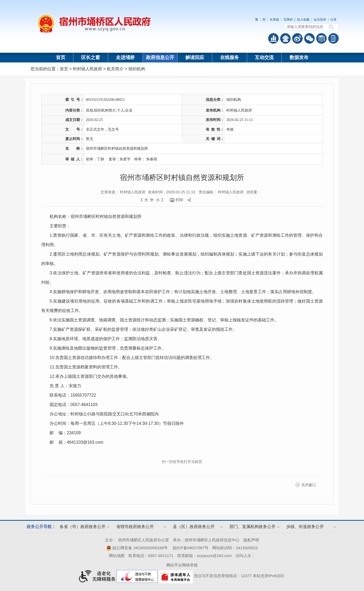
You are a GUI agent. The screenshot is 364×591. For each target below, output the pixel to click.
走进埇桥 (125, 57)
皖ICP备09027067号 (191, 548)
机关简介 (115, 69)
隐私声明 (251, 540)
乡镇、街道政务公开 (305, 527)
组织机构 (137, 69)
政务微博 (297, 38)
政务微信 (309, 38)
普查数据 (273, 38)
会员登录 (320, 20)
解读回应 (195, 57)
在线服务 (230, 57)
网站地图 (117, 556)
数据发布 (299, 57)
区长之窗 (91, 57)
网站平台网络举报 (182, 565)
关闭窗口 (309, 485)
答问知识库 (321, 38)
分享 (333, 20)
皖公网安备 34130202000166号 (137, 548)
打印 (179, 200)
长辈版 (274, 20)
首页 (61, 57)
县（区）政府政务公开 (194, 527)
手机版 (333, 38)
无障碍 (288, 20)
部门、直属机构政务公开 (253, 527)
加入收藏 (303, 20)
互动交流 (264, 57)
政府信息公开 (160, 57)
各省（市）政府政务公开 (83, 527)
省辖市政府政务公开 (135, 527)
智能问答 (285, 38)
